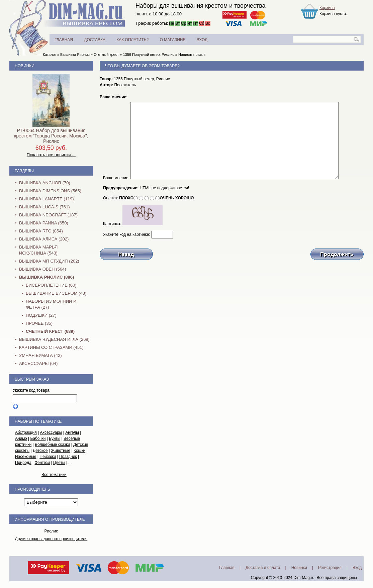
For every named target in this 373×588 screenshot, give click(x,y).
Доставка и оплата (263, 568)
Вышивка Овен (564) (43, 269)
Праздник (68, 457)
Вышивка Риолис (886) (46, 277)
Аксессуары (51, 432)
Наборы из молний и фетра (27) (51, 304)
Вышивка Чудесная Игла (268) (54, 339)
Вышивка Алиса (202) (44, 239)
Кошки (79, 451)
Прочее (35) (39, 323)
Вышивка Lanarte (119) (46, 199)
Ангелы (72, 432)
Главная (227, 568)
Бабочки (38, 438)
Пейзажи (48, 457)
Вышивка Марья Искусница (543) (38, 250)
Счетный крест (106, 55)
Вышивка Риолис (75, 55)
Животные (61, 451)
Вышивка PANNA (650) (44, 223)
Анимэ (21, 438)
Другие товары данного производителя (51, 539)
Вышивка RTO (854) (41, 231)
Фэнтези (42, 463)
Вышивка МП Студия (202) (49, 261)
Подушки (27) (41, 315)
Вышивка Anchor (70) (45, 183)
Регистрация (330, 568)
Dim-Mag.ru (304, 578)
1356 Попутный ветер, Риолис (148, 55)
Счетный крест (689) (50, 331)
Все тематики (54, 475)
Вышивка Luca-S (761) (44, 207)
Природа (23, 463)
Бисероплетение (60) (51, 285)
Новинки (25, 66)
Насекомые (26, 457)
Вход (357, 568)
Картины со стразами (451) (51, 347)
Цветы (59, 463)
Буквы (55, 438)
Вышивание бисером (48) (56, 293)
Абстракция (26, 432)
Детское (40, 451)
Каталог (50, 55)
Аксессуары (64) (38, 363)
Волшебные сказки (52, 445)
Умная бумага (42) (40, 355)
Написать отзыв (192, 55)
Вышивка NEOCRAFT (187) (48, 215)
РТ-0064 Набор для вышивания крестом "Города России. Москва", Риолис (51, 136)
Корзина (327, 8)
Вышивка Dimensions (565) (50, 191)
